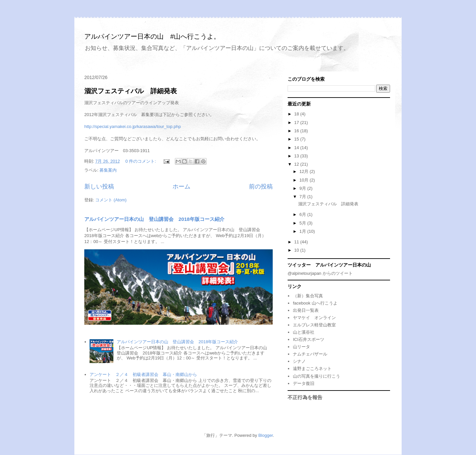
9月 (303, 188)
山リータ (301, 347)
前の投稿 (261, 186)
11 (297, 242)
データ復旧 (304, 383)
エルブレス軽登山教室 (314, 325)
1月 (303, 231)
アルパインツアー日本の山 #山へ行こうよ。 (152, 36)
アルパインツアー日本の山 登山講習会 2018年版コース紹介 (154, 219)
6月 (303, 214)
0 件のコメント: (141, 161)
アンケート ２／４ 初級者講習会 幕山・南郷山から (143, 374)
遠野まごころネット (312, 369)
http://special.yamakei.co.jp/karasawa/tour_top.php (133, 126)
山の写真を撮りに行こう (317, 376)
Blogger (265, 435)
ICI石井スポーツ (309, 339)
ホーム (181, 186)
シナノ (299, 361)
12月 (305, 171)
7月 (303, 197)
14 (297, 148)
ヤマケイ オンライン (314, 318)
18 (297, 114)
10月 (305, 180)
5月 (303, 223)
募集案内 (108, 170)
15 (297, 139)
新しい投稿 (99, 186)
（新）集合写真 (308, 296)
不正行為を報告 (305, 397)
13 (297, 156)
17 (297, 123)
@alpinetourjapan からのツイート (320, 273)
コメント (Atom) (111, 200)
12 (297, 164)
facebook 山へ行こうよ (315, 303)
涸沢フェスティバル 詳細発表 (131, 91)
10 (297, 250)
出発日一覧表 (306, 310)
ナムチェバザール (310, 354)
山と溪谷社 (304, 332)
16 (297, 131)
